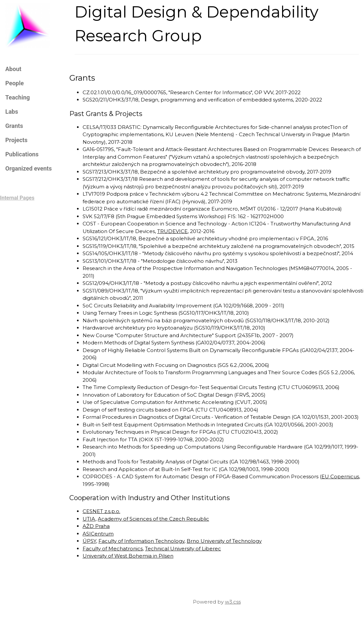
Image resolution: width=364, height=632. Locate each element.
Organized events (29, 168)
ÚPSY (89, 541)
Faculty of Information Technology (141, 541)
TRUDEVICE (172, 231)
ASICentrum (98, 534)
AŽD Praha (96, 526)
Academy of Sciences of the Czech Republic (153, 519)
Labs (12, 112)
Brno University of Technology (224, 541)
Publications (22, 154)
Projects (16, 140)
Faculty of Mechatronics (113, 549)
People (15, 83)
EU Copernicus (340, 476)
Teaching (18, 97)
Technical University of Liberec (183, 549)
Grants (14, 126)
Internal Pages (17, 198)
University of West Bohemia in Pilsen (128, 556)
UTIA (89, 519)
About (13, 69)
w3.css (233, 602)
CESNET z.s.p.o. (101, 511)
